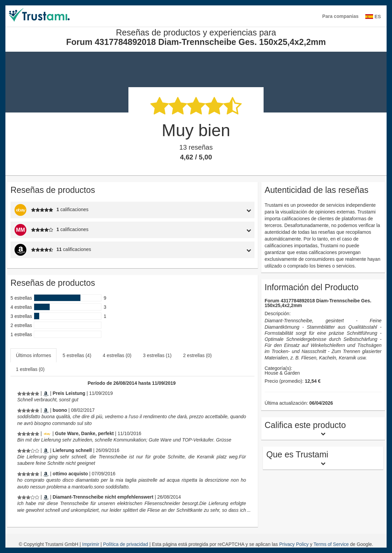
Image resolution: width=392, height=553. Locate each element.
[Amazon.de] (46, 393)
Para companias (340, 16)
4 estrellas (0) (117, 355)
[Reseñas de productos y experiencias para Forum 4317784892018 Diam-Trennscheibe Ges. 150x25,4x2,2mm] (28, 393)
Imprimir (91, 544)
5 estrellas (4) (77, 355)
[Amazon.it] (46, 410)
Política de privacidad (126, 544)
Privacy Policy (294, 544)
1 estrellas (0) (30, 369)
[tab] (223, 210)
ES (373, 17)
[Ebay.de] (47, 433)
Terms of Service (331, 544)
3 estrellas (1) (157, 355)
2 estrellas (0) (198, 355)
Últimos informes (33, 355)
